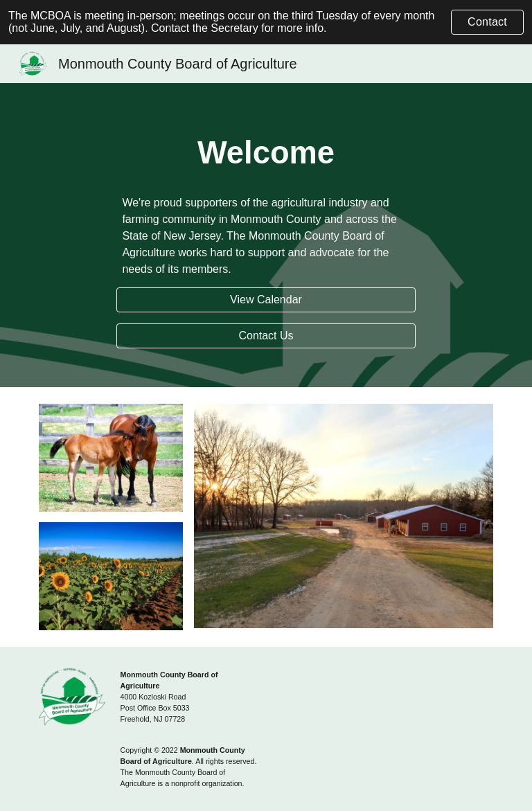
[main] (266, 153)
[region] (266, 22)
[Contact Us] (266, 336)
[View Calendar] (266, 300)
